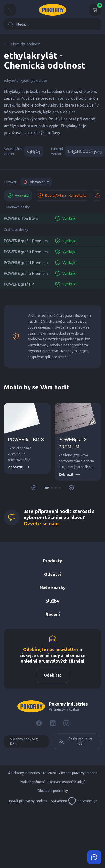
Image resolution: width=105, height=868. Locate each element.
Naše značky (53, 588)
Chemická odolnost (22, 44)
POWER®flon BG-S (21, 218)
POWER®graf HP (19, 284)
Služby (52, 601)
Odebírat (52, 675)
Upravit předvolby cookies (27, 801)
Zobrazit (19, 467)
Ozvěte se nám (41, 524)
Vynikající (18, 196)
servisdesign (83, 801)
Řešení (53, 614)
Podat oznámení (32, 782)
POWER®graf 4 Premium (26, 263)
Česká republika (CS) (76, 741)
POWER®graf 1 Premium (26, 241)
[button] (47, 488)
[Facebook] (39, 723)
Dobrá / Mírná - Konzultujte (62, 196)
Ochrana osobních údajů (67, 782)
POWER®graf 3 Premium (26, 252)
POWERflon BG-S (26, 440)
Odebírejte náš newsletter (51, 649)
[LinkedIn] (53, 723)
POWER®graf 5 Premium (26, 273)
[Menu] (10, 10)
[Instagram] (66, 723)
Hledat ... (19, 24)
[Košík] (95, 10)
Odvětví (52, 574)
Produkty (53, 561)
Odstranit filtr (36, 182)
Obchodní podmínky (53, 791)
